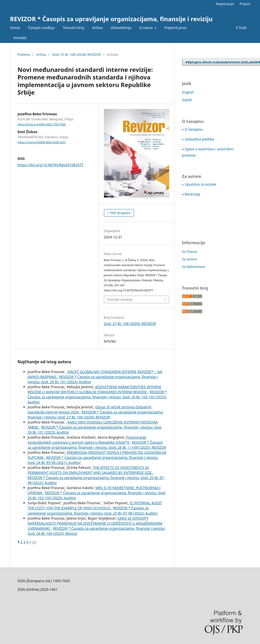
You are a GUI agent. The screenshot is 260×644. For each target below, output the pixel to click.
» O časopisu (193, 129)
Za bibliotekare (194, 267)
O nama (147, 28)
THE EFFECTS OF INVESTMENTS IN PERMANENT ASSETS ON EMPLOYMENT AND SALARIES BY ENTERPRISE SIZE (90, 470)
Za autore (190, 259)
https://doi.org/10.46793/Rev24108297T (51, 165)
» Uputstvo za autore (199, 184)
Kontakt (20, 38)
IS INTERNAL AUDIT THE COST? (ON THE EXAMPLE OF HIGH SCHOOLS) (95, 505)
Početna (24, 54)
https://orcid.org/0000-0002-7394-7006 (42, 124)
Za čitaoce (190, 251)
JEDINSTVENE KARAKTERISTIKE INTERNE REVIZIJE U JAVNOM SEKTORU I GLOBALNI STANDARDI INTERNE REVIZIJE (95, 389)
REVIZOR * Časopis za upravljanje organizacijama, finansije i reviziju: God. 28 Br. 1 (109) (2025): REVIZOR (97, 445)
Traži (241, 28)
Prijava (245, 4)
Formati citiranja (120, 299)
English (188, 92)
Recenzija (192, 194)
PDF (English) (120, 213)
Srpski (187, 100)
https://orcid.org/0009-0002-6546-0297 (42, 142)
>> (34, 542)
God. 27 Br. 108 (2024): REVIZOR (76, 54)
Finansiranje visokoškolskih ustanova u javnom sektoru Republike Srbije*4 (87, 440)
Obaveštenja (121, 28)
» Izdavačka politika (198, 139)
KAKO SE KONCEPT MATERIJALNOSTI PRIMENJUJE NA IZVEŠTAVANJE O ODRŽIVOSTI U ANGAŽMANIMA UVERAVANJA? (95, 523)
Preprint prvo (175, 28)
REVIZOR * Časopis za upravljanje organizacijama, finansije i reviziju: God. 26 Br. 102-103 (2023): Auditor (97, 397)
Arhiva (97, 28)
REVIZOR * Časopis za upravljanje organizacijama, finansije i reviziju (111, 19)
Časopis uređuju (41, 28)
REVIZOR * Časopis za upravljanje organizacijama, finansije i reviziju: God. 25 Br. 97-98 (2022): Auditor (93, 510)
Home (15, 28)
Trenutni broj (74, 28)
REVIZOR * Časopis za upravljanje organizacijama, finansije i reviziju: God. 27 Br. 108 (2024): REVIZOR (96, 415)
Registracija (225, 4)
